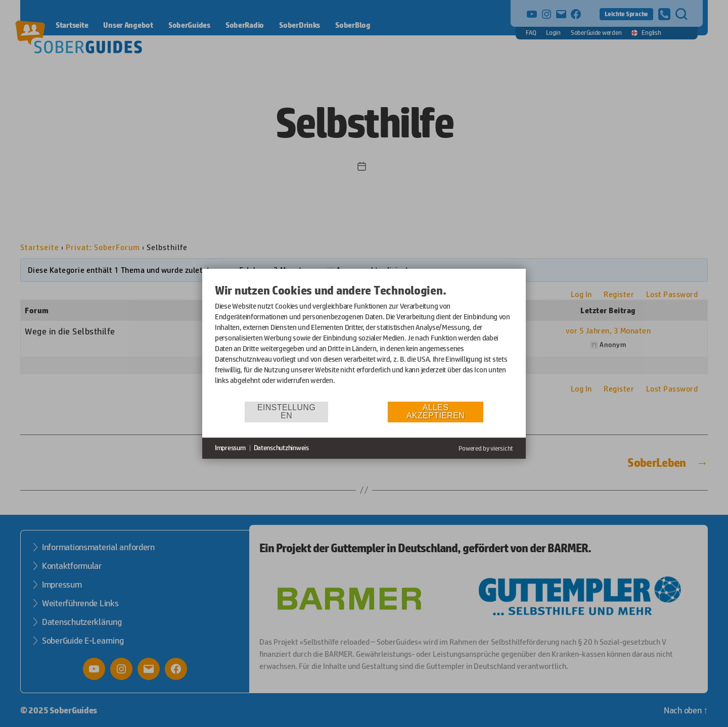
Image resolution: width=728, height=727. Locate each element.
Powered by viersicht (486, 448)
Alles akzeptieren (436, 411)
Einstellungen (286, 411)
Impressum (230, 448)
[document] (364, 342)
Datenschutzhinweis (281, 448)
